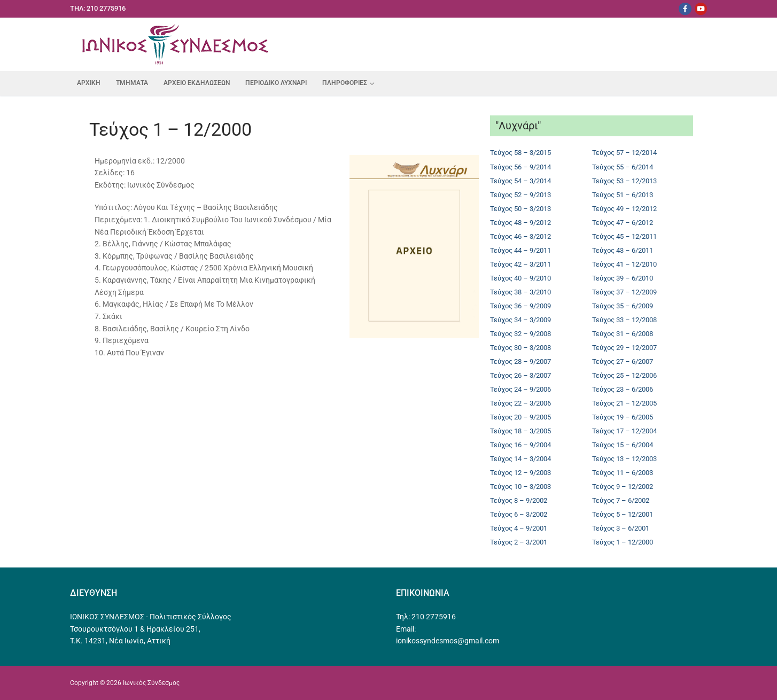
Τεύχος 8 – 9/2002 (519, 500)
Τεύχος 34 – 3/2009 (520, 320)
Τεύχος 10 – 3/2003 (520, 487)
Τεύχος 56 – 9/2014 (520, 167)
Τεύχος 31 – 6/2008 (623, 334)
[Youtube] (701, 9)
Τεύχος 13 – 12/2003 (624, 459)
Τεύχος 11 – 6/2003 (623, 473)
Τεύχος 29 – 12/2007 (624, 348)
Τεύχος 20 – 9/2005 (520, 417)
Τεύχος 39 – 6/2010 (623, 278)
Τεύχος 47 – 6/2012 (623, 223)
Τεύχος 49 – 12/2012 (624, 209)
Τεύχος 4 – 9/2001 (519, 528)
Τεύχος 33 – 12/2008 (624, 320)
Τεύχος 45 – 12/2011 (624, 236)
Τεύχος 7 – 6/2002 (621, 500)
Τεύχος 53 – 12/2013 (624, 181)
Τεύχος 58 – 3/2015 (520, 153)
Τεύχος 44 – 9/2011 (520, 250)
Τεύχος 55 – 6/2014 (623, 167)
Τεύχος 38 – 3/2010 (520, 292)
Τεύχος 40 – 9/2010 (520, 278)
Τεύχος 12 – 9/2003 (520, 473)
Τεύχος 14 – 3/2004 (520, 459)
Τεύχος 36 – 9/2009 (520, 306)
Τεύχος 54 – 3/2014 (520, 181)
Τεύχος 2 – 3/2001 (519, 542)
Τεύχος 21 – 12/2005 (624, 403)
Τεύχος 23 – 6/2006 (623, 389)
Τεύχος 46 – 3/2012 (520, 236)
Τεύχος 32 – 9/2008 (520, 334)
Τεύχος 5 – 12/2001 (623, 514)
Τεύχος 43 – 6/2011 (623, 250)
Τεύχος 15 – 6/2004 (623, 445)
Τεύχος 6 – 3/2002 (519, 514)
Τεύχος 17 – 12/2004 (624, 431)
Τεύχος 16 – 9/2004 (520, 445)
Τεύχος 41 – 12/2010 (624, 264)
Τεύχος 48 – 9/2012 (520, 223)
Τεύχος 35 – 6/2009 (623, 306)
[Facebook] (685, 9)
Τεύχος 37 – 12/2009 (624, 292)
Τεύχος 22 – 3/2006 (520, 403)
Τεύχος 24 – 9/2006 (520, 389)
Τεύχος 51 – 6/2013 (623, 195)
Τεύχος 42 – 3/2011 (520, 264)
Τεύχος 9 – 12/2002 (623, 487)
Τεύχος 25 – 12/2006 (624, 375)
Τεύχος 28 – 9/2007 (520, 361)
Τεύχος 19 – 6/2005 (623, 417)
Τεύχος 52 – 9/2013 (520, 195)
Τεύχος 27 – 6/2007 (623, 361)
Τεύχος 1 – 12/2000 (623, 542)
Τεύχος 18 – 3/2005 (520, 431)
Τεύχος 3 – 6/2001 (621, 528)
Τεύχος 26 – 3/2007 (520, 375)
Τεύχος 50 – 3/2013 (520, 209)
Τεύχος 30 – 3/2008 (520, 348)
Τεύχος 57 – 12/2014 (624, 153)
